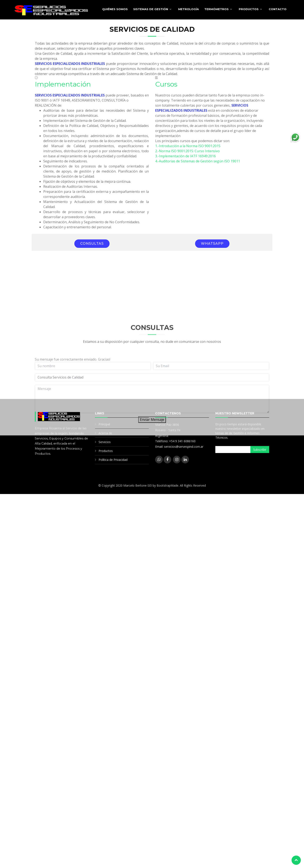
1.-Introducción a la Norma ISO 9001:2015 (188, 151)
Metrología (189, 9)
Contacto (278, 9)
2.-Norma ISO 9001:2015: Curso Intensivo (187, 156)
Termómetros (216, 9)
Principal (104, 424)
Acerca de (105, 433)
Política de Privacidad (113, 460)
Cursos (166, 89)
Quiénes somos (115, 9)
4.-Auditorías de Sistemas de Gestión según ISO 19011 (198, 166)
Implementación (63, 89)
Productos (249, 9)
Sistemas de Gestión (151, 9)
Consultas (92, 244)
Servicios (105, 442)
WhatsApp (212, 244)
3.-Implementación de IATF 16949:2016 (185, 161)
